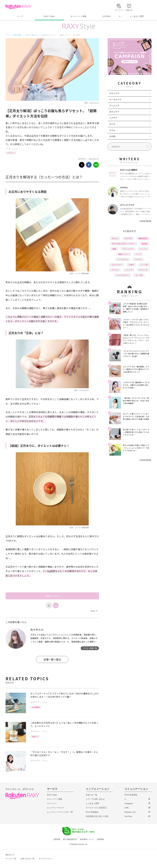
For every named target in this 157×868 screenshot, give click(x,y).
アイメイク (114, 106)
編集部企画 (143, 238)
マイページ (52, 803)
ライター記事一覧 (90, 648)
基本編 (144, 244)
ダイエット (11, 153)
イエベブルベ (117, 265)
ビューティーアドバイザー (58, 812)
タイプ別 (139, 275)
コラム (16, 149)
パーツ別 (144, 265)
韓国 (114, 249)
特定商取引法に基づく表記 (97, 816)
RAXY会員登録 (131, 795)
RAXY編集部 (36, 707)
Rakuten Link (130, 812)
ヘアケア (113, 118)
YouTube (128, 816)
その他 (112, 136)
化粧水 (131, 265)
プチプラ (138, 259)
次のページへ (52, 596)
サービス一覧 (11, 859)
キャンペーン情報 (78, 16)
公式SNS (107, 16)
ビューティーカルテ (56, 808)
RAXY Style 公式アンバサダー (124, 244)
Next (94, 611)
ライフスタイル (123, 275)
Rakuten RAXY (18, 7)
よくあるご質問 (137, 16)
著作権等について (87, 839)
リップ (138, 254)
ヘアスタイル (123, 259)
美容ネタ (35, 736)
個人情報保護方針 (70, 839)
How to (115, 238)
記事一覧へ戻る (52, 659)
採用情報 (100, 839)
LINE (127, 808)
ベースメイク (115, 99)
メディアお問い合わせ (95, 799)
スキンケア (114, 93)
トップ (20, 16)
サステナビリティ (46, 859)
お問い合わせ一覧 (27, 859)
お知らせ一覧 (91, 795)
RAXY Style (49, 16)
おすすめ (128, 238)
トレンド (143, 249)
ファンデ (129, 270)
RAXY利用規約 (92, 812)
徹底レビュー (124, 254)
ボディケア (114, 112)
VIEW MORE (145, 221)
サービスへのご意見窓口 (96, 808)
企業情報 (57, 839)
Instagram (129, 803)
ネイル (112, 124)
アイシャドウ (128, 249)
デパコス (115, 270)
